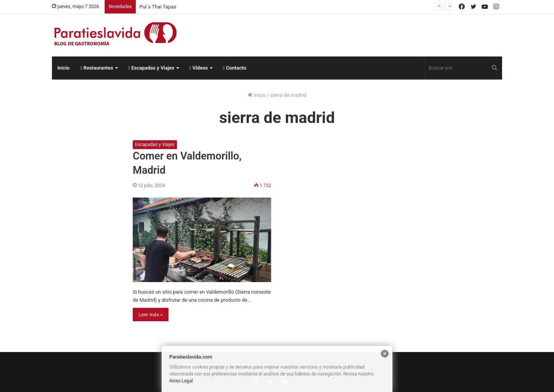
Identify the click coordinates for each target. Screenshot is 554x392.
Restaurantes (97, 68)
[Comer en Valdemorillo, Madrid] (202, 240)
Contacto (234, 68)
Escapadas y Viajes (151, 68)
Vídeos (199, 68)
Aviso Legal (181, 381)
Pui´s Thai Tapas (158, 7)
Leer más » (151, 315)
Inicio (63, 68)
